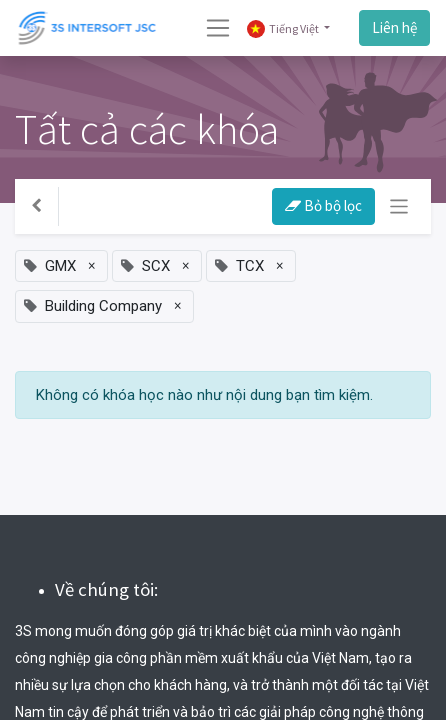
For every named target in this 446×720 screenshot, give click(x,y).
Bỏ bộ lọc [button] (323, 205)
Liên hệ (394, 27)
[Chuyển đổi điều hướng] (399, 206)
